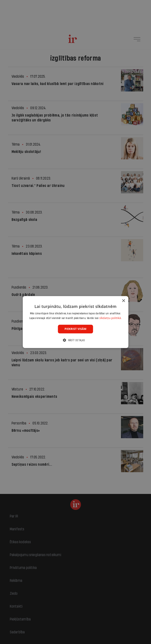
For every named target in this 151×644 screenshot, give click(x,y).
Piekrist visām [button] (75, 329)
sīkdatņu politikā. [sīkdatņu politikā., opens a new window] (111, 318)
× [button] (123, 301)
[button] (75, 340)
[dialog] (75, 322)
